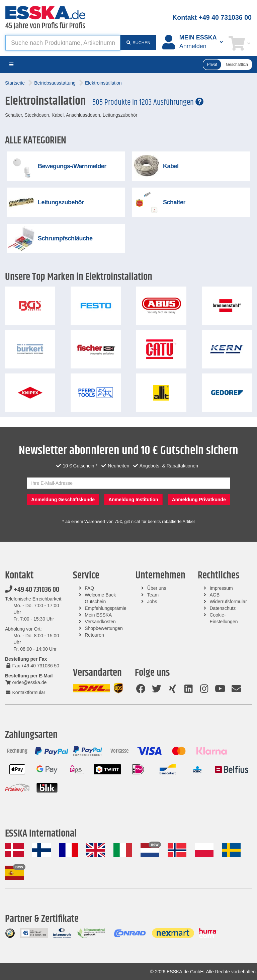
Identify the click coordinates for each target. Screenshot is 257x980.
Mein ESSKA (98, 615)
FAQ (89, 588)
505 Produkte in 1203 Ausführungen (148, 102)
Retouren (94, 635)
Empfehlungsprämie (106, 608)
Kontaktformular (25, 692)
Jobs (152, 602)
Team (153, 595)
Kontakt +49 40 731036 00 (212, 17)
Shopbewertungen (104, 628)
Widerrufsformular (228, 602)
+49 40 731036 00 (32, 590)
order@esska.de (26, 682)
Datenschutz (223, 608)
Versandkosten (100, 622)
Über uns (157, 588)
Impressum (221, 588)
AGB (215, 595)
